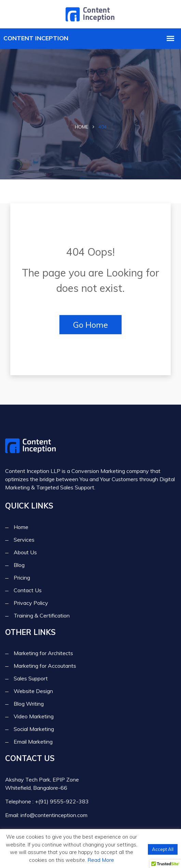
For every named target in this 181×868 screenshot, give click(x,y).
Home (82, 127)
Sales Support (31, 678)
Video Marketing (34, 716)
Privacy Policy (31, 603)
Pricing (22, 578)
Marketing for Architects (43, 653)
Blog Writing (29, 704)
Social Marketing (34, 729)
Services (24, 540)
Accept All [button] (163, 849)
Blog (19, 565)
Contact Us (28, 590)
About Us (25, 552)
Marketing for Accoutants (45, 666)
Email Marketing (33, 742)
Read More (101, 860)
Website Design (33, 691)
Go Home (90, 325)
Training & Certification (42, 615)
